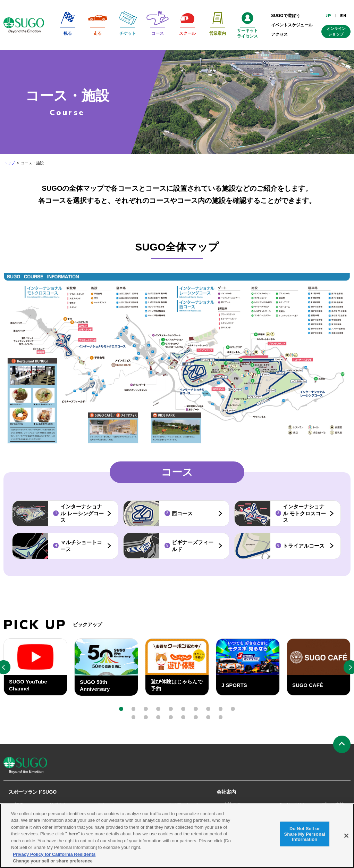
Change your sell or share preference (53, 864)
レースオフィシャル (179, 805)
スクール (106, 805)
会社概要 (232, 805)
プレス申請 (333, 805)
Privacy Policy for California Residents (54, 857)
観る (19, 805)
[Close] (346, 839)
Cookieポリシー (295, 805)
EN (343, 16)
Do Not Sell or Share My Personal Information (305, 837)
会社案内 (226, 792)
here (73, 837)
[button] (121, 709)
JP (329, 16)
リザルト (58, 805)
